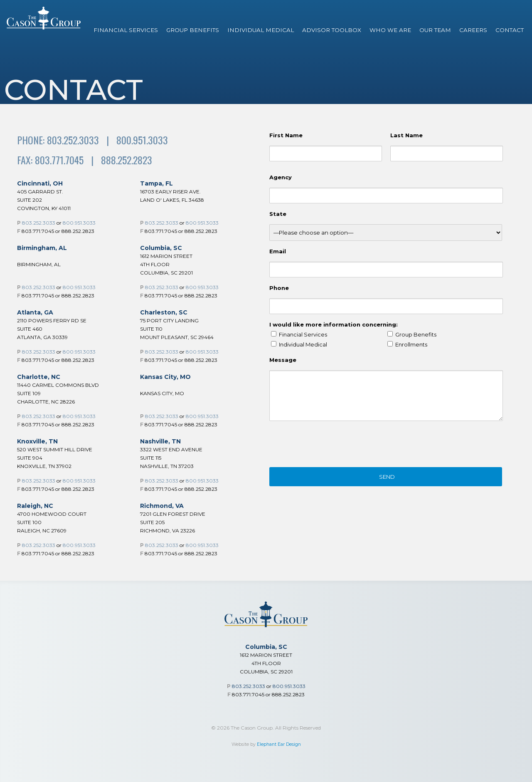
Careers (473, 30)
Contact (510, 30)
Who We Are (390, 30)
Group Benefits (193, 30)
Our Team (435, 30)
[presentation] (332, 445)
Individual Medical (261, 30)
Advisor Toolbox (332, 30)
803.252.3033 (39, 223)
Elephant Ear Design (279, 744)
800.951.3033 (79, 223)
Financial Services (126, 30)
